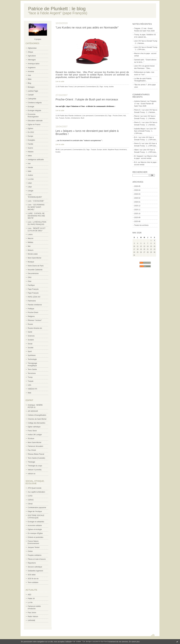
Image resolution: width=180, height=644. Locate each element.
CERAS (31, 500)
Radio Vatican (33, 617)
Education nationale (35, 121)
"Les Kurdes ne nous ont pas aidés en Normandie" (87, 27)
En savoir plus (134, 642)
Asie (29, 75)
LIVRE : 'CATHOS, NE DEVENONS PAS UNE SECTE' (36, 216)
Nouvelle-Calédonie (35, 270)
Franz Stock (32, 431)
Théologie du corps (35, 466)
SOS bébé (32, 575)
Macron (31, 238)
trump (106, 87)
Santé (30, 332)
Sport (30, 351)
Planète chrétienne (35, 305)
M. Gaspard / (139, 156)
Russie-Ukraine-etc (35, 328)
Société (31, 348)
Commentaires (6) (101, 116)
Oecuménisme (33, 273)
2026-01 (137, 202)
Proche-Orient (33, 312)
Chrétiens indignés (35, 103)
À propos (38, 39)
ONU (30, 277)
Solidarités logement (35, 571)
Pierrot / (137, 116)
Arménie (31, 72)
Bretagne (31, 87)
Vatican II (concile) (35, 470)
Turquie (31, 381)
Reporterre (32, 563)
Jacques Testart (34, 547)
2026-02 (137, 198)
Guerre (30, 148)
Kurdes (68, 118)
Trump (30, 377)
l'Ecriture (31, 439)
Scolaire (31, 340)
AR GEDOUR (33, 411)
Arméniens (123, 150)
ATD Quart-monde (35, 488)
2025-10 (137, 214)
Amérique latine (34, 64)
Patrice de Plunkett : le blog (57, 9)
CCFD (30, 496)
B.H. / (136, 137)
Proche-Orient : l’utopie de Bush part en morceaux (87, 99)
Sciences (31, 336)
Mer (29, 246)
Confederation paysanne (37, 508)
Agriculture (32, 56)
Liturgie (30, 191)
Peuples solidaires (35, 555)
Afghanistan (32, 48)
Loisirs (30, 234)
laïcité (105, 150)
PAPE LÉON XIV (34, 297)
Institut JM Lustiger (35, 435)
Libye (30, 187)
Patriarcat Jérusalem (35, 446)
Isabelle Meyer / (140, 129)
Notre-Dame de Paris (36, 266)
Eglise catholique (34, 427)
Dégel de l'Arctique (35, 511)
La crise (31, 179)
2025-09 (137, 218)
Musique (31, 262)
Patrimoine (32, 301)
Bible (30, 79)
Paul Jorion (32, 613)
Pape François (33, 289)
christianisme (75, 118)
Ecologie (31, 107)
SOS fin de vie (33, 579)
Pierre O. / (138, 110)
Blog (29, 83)
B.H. (136, 162)
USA (29, 385)
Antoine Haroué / (140, 101)
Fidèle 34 (31, 599)
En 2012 (31, 132)
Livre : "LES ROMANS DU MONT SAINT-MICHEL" (36, 207)
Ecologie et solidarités (36, 522)
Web (29, 393)
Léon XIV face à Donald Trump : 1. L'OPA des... (145, 131)
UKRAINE (31, 620)
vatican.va (31, 474)
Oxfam (30, 551)
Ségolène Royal (113, 150)
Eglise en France (34, 125)
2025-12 (137, 206)
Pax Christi (32, 450)
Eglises (30, 128)
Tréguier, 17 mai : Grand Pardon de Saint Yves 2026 (145, 104)
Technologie (32, 359)
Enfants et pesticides (36, 537)
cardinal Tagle (33, 91)
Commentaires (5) (92, 87)
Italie (29, 171)
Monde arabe (33, 254)
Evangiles (31, 140)
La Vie (30, 602)
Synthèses (32, 355)
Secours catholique (35, 567)
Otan (30, 281)
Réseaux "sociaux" (35, 320)
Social (30, 344)
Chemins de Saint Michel (37, 419)
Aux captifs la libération (36, 492)
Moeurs (31, 250)
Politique (31, 309)
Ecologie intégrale (34, 111)
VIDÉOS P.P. (32, 389)
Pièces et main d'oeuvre (37, 559)
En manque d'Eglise (35, 533)
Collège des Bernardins (36, 423)
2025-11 (137, 210)
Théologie (31, 462)
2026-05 (137, 186)
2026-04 (137, 190)
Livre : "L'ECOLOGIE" (36, 201)
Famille (30, 144)
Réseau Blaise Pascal (36, 454)
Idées (30, 156)
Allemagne (32, 60)
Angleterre (32, 68)
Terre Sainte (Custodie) (36, 458)
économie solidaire (35, 525)
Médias (30, 242)
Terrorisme (32, 373)
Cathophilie (32, 99)
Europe (30, 136)
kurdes (111, 87)
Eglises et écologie (35, 529)
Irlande (30, 167)
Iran (29, 164)
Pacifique (31, 285)
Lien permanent (79, 87)
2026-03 (137, 194)
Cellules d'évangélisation (37, 415)
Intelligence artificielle (36, 160)
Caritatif (31, 95)
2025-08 (137, 221)
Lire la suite (60, 81)
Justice (30, 175)
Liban (30, 183)
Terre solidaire (33, 582)
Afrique (30, 52)
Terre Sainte (32, 369)
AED (29, 595)
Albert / (137, 150)
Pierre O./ (138, 143)
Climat (30, 504)
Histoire (31, 152)
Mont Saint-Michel (34, 258)
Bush (82, 118)
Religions (31, 316)
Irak (124, 116)
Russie (30, 324)
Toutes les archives (141, 225)
